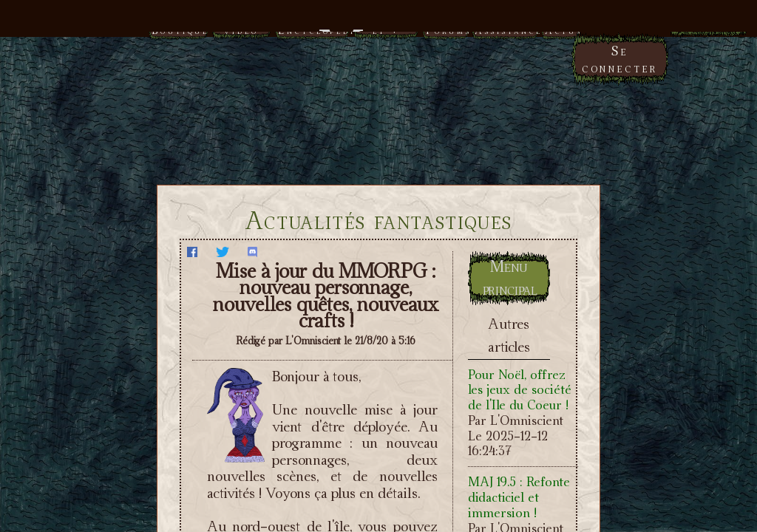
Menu (379, 24)
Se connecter (620, 59)
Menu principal (510, 278)
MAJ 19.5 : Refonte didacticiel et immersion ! (519, 497)
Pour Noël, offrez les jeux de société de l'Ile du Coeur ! (520, 390)
